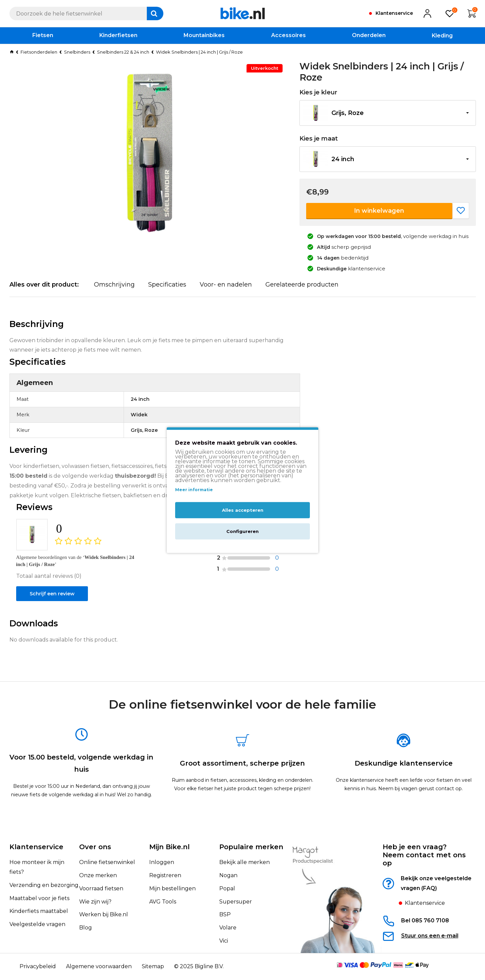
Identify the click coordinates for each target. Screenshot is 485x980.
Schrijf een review (55, 612)
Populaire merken (251, 847)
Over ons (95, 847)
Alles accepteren (243, 510)
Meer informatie (194, 490)
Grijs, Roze (348, 113)
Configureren (243, 531)
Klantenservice (36, 847)
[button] (388, 113)
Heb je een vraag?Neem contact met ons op (424, 855)
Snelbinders (77, 52)
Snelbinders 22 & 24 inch (123, 52)
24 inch (343, 159)
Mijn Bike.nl (169, 847)
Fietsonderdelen (39, 52)
